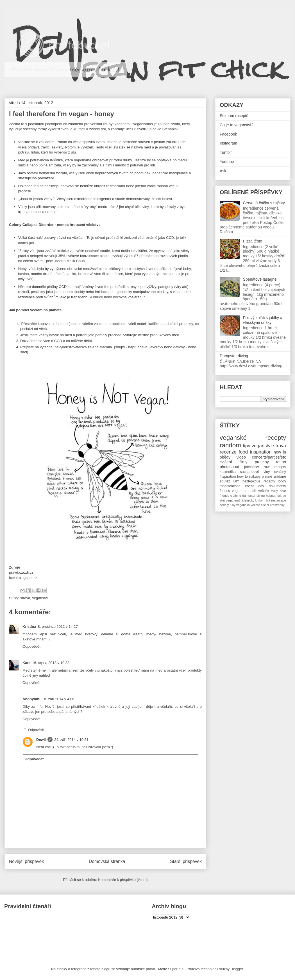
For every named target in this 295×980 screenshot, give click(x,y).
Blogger (237, 969)
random (230, 445)
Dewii (41, 740)
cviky (274, 491)
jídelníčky (252, 467)
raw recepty (275, 467)
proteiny (262, 462)
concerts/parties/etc (269, 457)
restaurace (279, 500)
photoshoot (229, 467)
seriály (224, 505)
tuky (232, 505)
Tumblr (226, 152)
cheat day (255, 486)
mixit (267, 500)
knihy (259, 500)
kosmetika (228, 472)
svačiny (280, 472)
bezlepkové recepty (259, 481)
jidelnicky (248, 500)
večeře (264, 491)
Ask (223, 171)
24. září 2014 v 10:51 (71, 740)
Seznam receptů (234, 116)
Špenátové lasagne (260, 279)
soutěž (225, 481)
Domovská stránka (107, 861)
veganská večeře (248, 505)
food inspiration (255, 452)
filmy (243, 462)
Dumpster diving (234, 356)
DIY (236, 481)
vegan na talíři (244, 491)
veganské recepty (253, 438)
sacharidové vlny (255, 472)
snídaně (280, 477)
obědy (225, 457)
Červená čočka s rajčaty (264, 203)
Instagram (228, 143)
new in (280, 452)
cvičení (226, 462)
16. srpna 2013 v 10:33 (51, 663)
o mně (267, 477)
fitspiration (228, 477)
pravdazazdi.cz (21, 572)
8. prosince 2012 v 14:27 (58, 627)
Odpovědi (36, 730)
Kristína (29, 627)
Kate (26, 663)
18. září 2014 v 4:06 (58, 699)
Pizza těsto (253, 241)
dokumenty (277, 486)
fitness (225, 491)
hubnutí (271, 496)
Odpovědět (31, 646)
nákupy (255, 477)
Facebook (228, 134)
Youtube (227, 162)
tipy (246, 446)
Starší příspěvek (186, 861)
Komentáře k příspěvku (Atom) (123, 880)
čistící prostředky (273, 505)
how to (242, 477)
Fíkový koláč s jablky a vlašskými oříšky (263, 320)
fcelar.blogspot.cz (23, 578)
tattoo (281, 462)
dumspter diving (253, 496)
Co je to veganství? (237, 125)
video (241, 457)
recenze (228, 452)
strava (25, 598)
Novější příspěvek (26, 861)
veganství (40, 598)
